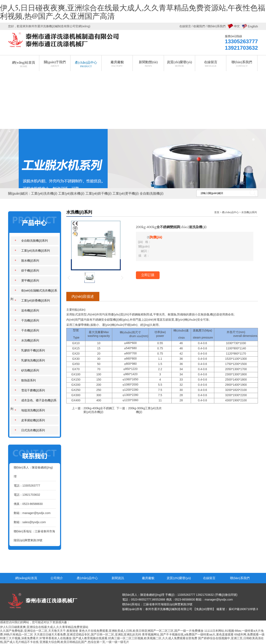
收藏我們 (199, 26)
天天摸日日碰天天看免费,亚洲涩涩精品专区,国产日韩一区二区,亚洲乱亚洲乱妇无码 (87, 634)
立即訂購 (148, 275)
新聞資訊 (118, 578)
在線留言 (209, 578)
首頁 (217, 212)
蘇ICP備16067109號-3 (243, 609)
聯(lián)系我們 (240, 578)
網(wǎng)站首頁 (26, 578)
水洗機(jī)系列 (249, 212)
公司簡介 (57, 578)
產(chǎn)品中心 (230, 212)
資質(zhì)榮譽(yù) (179, 578)
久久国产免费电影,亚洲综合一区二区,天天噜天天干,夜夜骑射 (39, 631)
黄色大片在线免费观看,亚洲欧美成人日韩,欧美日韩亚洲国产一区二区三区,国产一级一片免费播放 (141, 631)
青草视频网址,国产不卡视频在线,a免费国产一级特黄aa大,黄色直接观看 (188, 634)
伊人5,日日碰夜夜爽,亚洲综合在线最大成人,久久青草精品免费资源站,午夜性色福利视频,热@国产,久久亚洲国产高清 (133, 12)
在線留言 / (186, 26)
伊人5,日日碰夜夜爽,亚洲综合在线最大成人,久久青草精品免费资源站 (44, 627)
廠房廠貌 (148, 578)
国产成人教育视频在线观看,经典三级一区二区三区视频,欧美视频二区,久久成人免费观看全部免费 (135, 638)
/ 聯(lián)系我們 (215, 26)
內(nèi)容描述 (83, 297)
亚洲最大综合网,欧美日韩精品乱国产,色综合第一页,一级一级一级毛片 (84, 642)
